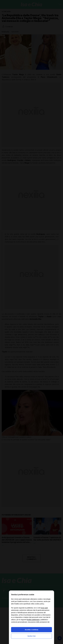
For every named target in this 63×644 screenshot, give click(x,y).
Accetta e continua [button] (31, 630)
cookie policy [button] (39, 604)
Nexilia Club (32, 636)
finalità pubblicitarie (33, 620)
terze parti (44, 608)
